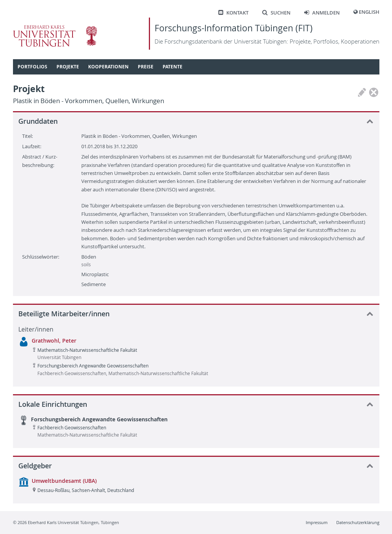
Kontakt (233, 13)
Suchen (276, 13)
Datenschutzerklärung (358, 522)
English (369, 12)
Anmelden (322, 13)
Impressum (317, 522)
